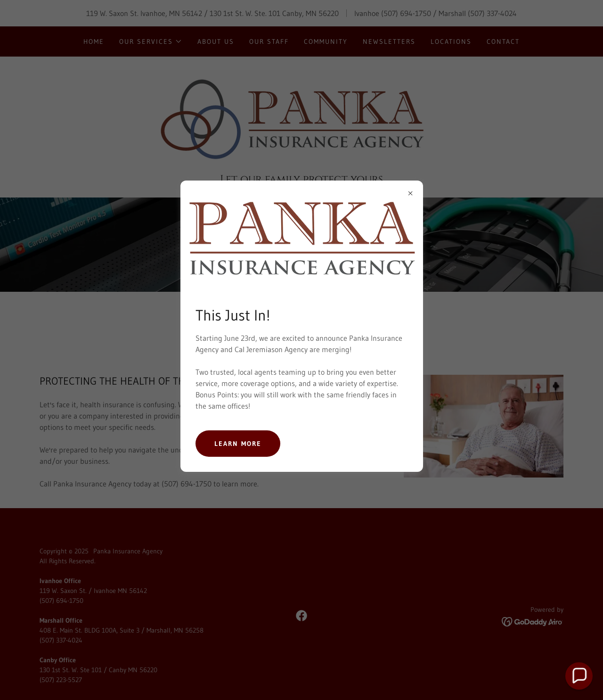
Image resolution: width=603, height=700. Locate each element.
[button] (579, 676)
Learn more (238, 444)
